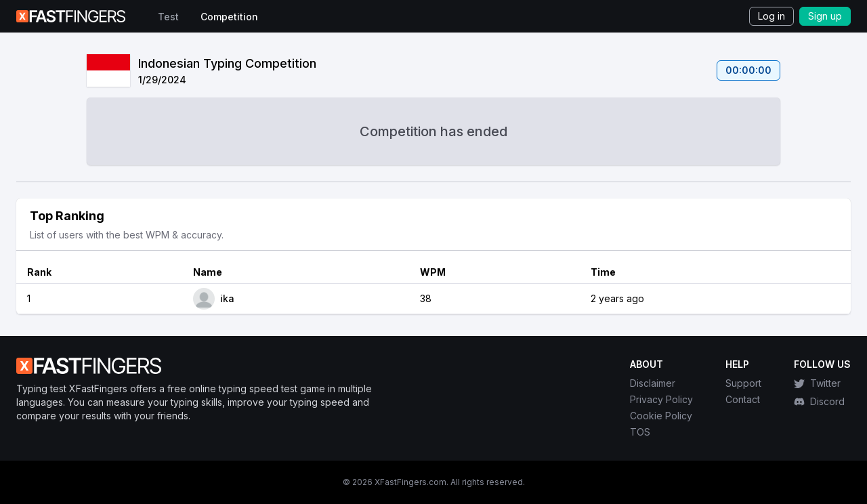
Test (168, 17)
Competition (229, 17)
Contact (743, 399)
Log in (771, 16)
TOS (640, 432)
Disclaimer (653, 383)
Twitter (817, 383)
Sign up (825, 16)
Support (743, 383)
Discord (819, 401)
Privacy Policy (661, 399)
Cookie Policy (661, 416)
